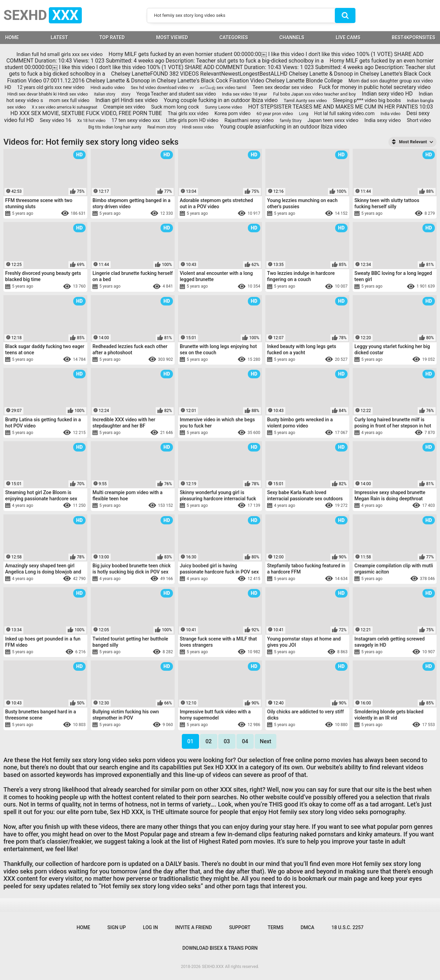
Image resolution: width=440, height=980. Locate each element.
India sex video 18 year (245, 94)
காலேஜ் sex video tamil (223, 87)
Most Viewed (172, 37)
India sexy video (383, 120)
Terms (275, 927)
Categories (234, 37)
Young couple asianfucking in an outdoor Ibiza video (284, 127)
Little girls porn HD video (192, 120)
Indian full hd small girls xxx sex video (60, 54)
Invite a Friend (194, 927)
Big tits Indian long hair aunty (115, 127)
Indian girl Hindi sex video (126, 100)
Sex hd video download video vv (162, 87)
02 (209, 741)
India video (390, 114)
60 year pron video (275, 114)
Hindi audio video (108, 87)
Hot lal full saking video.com (344, 113)
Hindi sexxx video (198, 127)
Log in (151, 927)
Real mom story (162, 127)
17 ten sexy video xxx (136, 120)
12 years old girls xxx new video (51, 87)
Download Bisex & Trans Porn (220, 948)
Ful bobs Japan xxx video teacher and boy (314, 94)
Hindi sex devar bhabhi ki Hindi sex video (48, 94)
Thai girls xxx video (188, 113)
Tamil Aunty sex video (305, 101)
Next (266, 741)
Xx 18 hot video (91, 121)
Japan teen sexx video (333, 120)
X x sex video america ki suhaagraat (64, 107)
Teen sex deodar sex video (283, 87)
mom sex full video (69, 100)
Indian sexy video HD (387, 94)
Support (240, 927)
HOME (12, 37)
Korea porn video (233, 113)
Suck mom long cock (175, 107)
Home (84, 927)
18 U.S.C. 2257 (347, 927)
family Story (291, 121)
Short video (419, 120)
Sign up (116, 927)
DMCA (307, 927)
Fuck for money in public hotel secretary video (375, 87)
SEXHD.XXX (213, 967)
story (126, 94)
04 (245, 741)
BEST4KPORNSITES (414, 37)
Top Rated (112, 37)
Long (304, 114)
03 (227, 741)
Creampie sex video (124, 107)
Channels (292, 37)
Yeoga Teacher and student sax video (176, 94)
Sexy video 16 (56, 120)
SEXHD (43, 15)
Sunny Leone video (223, 107)
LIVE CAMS (348, 37)
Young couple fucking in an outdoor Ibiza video (221, 100)
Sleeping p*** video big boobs (367, 100)
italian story (104, 94)
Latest (59, 37)
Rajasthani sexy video (249, 120)
